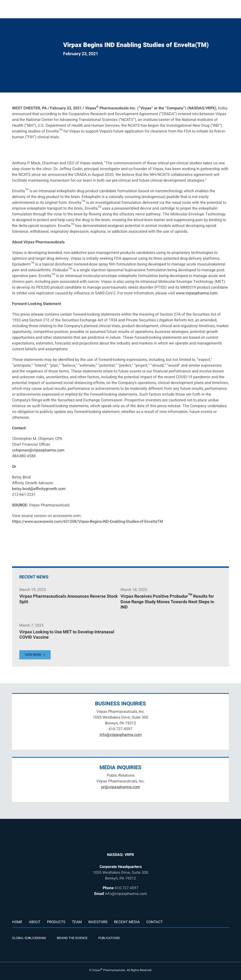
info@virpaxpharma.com (121, 735)
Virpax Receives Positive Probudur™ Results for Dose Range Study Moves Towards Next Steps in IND (167, 602)
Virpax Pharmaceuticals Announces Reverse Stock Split (69, 599)
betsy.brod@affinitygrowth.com (39, 489)
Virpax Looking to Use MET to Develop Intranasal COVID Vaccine (67, 635)
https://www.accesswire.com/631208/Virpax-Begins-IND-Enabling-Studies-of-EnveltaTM (87, 522)
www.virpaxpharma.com (197, 293)
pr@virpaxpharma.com (121, 787)
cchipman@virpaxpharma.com (38, 450)
